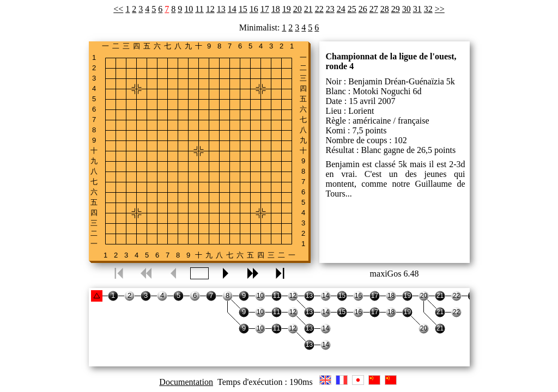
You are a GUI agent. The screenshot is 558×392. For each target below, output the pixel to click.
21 (308, 9)
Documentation (186, 382)
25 (352, 9)
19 (287, 9)
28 (385, 9)
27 (374, 9)
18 (276, 9)
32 (428, 9)
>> (440, 9)
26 (363, 9)
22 (319, 9)
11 (199, 9)
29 (396, 9)
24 (341, 9)
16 (254, 9)
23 (330, 9)
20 (298, 9)
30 (407, 9)
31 (417, 9)
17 (265, 9)
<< (118, 9)
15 (243, 9)
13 (221, 9)
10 (189, 9)
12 (210, 9)
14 (232, 9)
